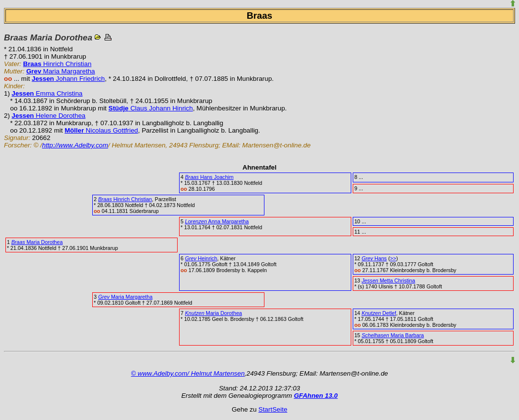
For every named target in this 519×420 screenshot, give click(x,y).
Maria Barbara (393, 335)
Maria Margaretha (60, 71)
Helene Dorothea (49, 116)
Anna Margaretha (217, 221)
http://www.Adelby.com (75, 145)
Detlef (379, 313)
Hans (374, 258)
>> (393, 258)
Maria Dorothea (37, 242)
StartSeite (273, 409)
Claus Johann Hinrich (151, 108)
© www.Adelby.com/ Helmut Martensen (188, 373)
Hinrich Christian (57, 64)
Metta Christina (388, 280)
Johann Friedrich (68, 79)
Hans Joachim (209, 177)
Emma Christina (47, 93)
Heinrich (201, 258)
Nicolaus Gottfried (101, 130)
